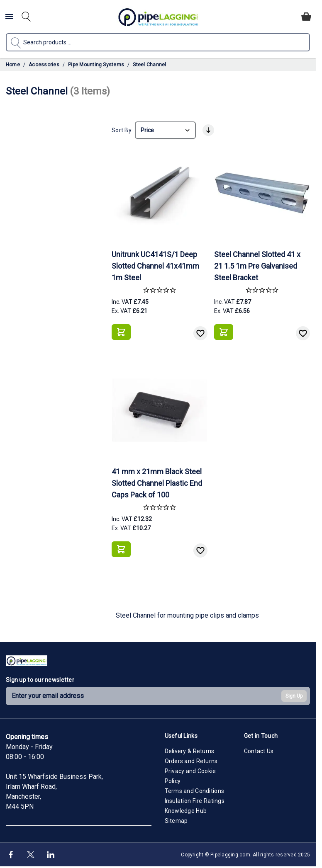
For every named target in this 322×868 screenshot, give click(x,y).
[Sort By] (165, 130)
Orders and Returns (191, 761)
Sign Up (294, 696)
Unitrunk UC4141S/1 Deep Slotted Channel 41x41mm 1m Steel (155, 266)
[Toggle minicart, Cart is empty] (306, 17)
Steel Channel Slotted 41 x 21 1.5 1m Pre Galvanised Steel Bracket (257, 266)
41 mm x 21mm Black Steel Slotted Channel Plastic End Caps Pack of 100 (157, 483)
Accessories (44, 65)
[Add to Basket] (121, 332)
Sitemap (176, 821)
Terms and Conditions (195, 791)
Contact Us (259, 751)
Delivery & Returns (190, 751)
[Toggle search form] (26, 17)
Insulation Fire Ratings (195, 801)
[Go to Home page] (158, 17)
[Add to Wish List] (200, 333)
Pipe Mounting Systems (96, 65)
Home (13, 65)
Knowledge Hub (186, 811)
